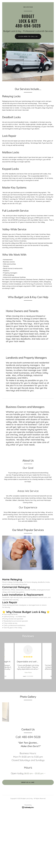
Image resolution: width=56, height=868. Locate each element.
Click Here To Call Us (28, 36)
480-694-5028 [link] (28, 7)
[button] (44, 773)
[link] (28, 27)
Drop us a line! (28, 782)
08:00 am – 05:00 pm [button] (34, 773)
